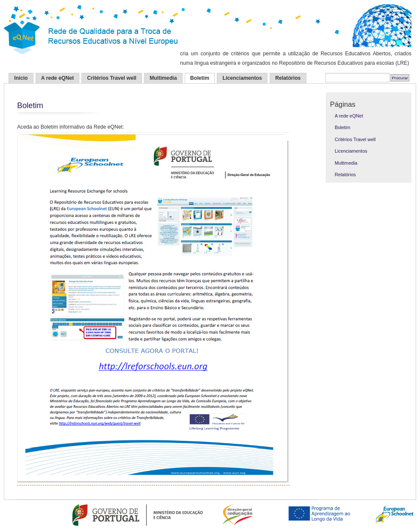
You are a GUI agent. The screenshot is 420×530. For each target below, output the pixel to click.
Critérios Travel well (112, 78)
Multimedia (163, 78)
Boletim (200, 78)
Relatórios (288, 78)
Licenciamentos (242, 78)
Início (21, 78)
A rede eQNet (58, 78)
